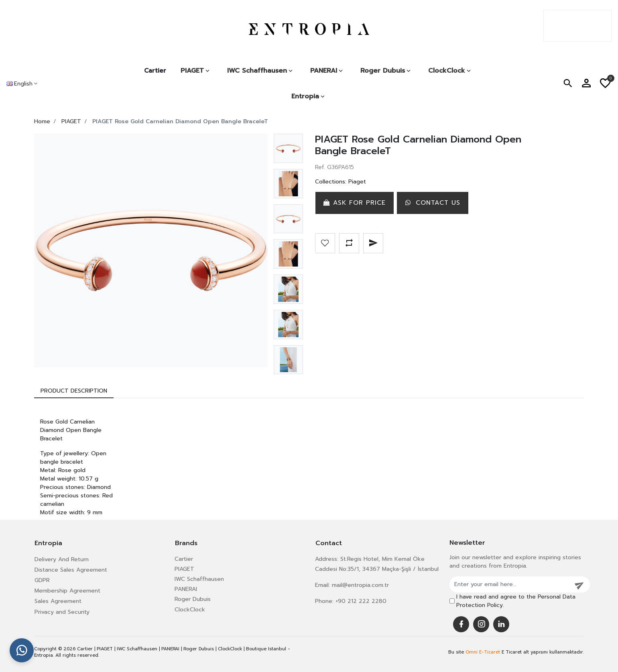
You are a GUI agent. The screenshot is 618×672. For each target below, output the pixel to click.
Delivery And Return (62, 559)
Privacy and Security (62, 612)
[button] (568, 84)
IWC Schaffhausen (199, 579)
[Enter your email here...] (510, 584)
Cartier (155, 71)
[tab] (74, 391)
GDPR (42, 580)
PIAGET (184, 569)
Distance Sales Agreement (71, 570)
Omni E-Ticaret (483, 652)
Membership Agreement (67, 591)
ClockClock (190, 610)
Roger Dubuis (193, 599)
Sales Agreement (58, 601)
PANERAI (186, 589)
